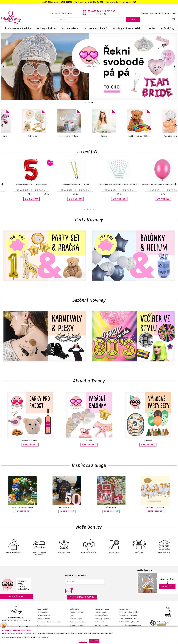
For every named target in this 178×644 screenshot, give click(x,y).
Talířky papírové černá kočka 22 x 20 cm (67, 184)
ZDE (134, 2)
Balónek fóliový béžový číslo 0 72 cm (155, 184)
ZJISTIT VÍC (167, 586)
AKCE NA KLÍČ (114, 545)
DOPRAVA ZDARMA (39, 545)
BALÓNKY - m (100, 625)
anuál (107, 625)
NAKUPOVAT (30, 445)
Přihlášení (145, 14)
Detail (32, 190)
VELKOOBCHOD (164, 545)
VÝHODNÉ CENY (64, 545)
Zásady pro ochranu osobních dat (49, 622)
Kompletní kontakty (77, 612)
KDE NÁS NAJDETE (126, 609)
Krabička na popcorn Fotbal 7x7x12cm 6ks (23, 184)
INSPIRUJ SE (23, 511)
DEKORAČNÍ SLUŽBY (89, 545)
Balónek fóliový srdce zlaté (111, 184)
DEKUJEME (65, 2)
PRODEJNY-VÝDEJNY (14, 545)
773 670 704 (95, 11)
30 (71, 2)
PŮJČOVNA (139, 545)
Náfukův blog (16, 597)
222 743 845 (109, 11)
